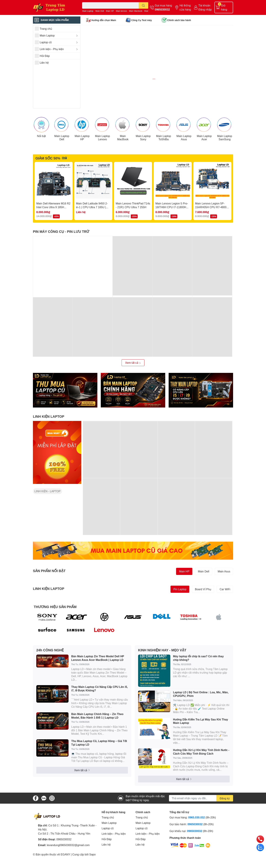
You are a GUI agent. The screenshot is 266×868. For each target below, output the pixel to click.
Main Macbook (136, 11)
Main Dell (100, 11)
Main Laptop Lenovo (102, 155)
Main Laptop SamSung (225, 155)
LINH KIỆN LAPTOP (49, 434)
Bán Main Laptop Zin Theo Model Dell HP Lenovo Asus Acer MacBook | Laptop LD (98, 676)
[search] (143, 5)
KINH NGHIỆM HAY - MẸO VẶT (162, 668)
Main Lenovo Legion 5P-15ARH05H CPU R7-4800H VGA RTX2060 (212, 225)
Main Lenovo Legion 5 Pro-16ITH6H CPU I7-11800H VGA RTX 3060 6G (172, 225)
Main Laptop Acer (204, 155)
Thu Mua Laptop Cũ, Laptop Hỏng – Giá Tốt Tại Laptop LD (99, 761)
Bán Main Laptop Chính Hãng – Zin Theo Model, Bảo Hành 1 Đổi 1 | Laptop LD (97, 734)
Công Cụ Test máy (142, 20)
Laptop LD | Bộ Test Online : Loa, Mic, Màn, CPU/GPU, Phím (201, 712)
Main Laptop (88, 11)
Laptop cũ (108, 846)
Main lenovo (121, 11)
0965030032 (162, 9)
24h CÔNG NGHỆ (50, 668)
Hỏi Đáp (107, 857)
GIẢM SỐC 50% (48, 176)
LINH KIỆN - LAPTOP (47, 509)
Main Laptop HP (82, 155)
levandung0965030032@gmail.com (68, 863)
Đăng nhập (205, 9)
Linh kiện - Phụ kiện (114, 852)
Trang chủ (108, 835)
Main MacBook (123, 155)
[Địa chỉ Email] (201, 816)
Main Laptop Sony (143, 155)
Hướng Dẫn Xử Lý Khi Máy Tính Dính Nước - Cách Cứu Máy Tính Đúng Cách (201, 770)
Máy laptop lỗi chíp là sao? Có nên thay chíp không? (198, 676)
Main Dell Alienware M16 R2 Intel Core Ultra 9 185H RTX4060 (53, 225)
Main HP (110, 11)
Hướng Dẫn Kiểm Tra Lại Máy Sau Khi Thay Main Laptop (201, 739)
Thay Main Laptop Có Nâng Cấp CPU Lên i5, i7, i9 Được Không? (99, 707)
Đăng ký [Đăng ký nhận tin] (225, 816)
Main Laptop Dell (62, 155)
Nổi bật (41, 154)
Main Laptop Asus (184, 155)
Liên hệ (106, 862)
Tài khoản (204, 5)
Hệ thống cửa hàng (185, 7)
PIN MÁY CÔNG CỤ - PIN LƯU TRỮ (61, 249)
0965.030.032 (197, 835)
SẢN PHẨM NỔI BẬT (49, 589)
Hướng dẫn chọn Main (104, 20)
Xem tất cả (133, 381)
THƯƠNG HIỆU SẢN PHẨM (55, 625)
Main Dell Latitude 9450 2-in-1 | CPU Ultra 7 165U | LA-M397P (92, 225)
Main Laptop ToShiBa (164, 155)
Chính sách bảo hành (179, 20)
